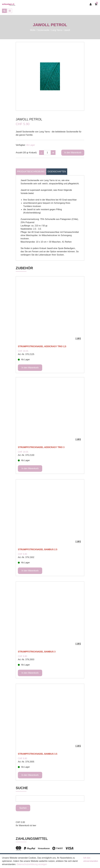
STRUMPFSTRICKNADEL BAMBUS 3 (37, 652)
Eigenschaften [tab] (57, 172)
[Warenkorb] (96, 4)
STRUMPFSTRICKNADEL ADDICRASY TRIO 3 (41, 447)
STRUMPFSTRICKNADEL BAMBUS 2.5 (38, 549)
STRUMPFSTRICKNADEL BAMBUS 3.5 (38, 754)
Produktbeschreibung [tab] (31, 172)
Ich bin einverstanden (91, 859)
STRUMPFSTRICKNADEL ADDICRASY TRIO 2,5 (42, 346)
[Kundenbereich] (91, 4)
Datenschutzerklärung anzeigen (32, 864)
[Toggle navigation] (10, 11)
